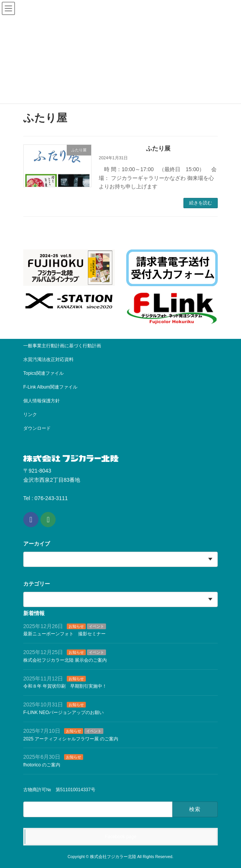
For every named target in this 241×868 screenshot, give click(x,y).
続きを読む (201, 203)
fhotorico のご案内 (42, 765)
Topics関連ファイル (46, 373)
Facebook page (121, 837)
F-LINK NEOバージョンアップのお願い (63, 713)
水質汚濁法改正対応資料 (48, 360)
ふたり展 (158, 148)
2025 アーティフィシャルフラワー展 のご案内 (71, 738)
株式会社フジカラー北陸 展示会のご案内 (65, 660)
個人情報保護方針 (42, 401)
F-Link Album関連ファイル (50, 387)
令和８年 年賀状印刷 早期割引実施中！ (65, 686)
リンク (30, 415)
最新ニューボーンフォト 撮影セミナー (64, 634)
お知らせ (76, 626)
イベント (96, 626)
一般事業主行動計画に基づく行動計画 (62, 346)
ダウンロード (37, 428)
